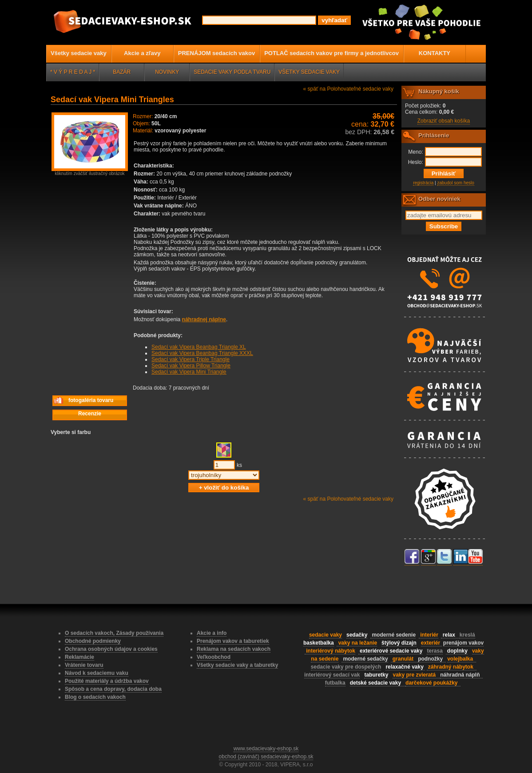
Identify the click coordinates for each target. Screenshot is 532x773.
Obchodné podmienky (93, 641)
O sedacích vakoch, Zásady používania (114, 633)
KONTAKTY (435, 53)
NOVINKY (167, 72)
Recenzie (90, 414)
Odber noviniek (439, 199)
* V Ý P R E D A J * (73, 72)
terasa (435, 651)
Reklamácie (79, 657)
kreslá (467, 635)
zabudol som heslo (455, 183)
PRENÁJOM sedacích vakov (216, 53)
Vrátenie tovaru (84, 665)
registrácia (423, 183)
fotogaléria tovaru (83, 400)
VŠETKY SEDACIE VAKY (309, 72)
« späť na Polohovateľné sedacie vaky (348, 89)
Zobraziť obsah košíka (444, 121)
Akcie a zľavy (142, 53)
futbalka (335, 683)
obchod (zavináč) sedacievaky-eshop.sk (266, 757)
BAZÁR (122, 72)
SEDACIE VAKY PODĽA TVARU (232, 72)
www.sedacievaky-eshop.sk (266, 749)
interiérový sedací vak (332, 675)
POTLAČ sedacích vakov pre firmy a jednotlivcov (332, 53)
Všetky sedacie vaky (79, 53)
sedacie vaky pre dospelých (346, 667)
